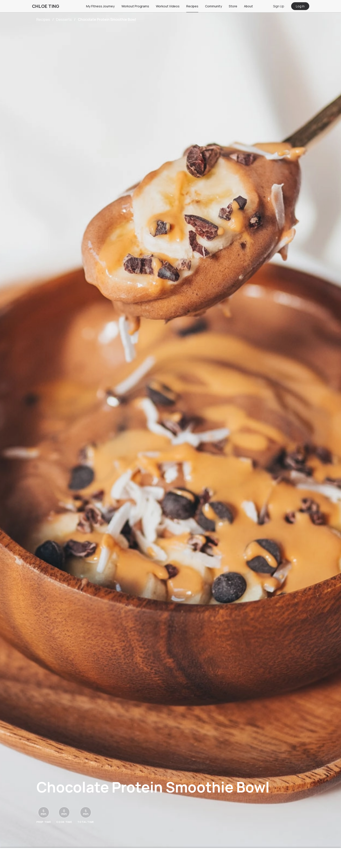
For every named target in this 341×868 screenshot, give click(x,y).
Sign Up (279, 6)
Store (233, 6)
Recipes (192, 6)
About (248, 6)
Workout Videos (168, 6)
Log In (300, 6)
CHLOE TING (46, 6)
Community (214, 6)
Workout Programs (135, 6)
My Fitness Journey (100, 6)
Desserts (64, 19)
